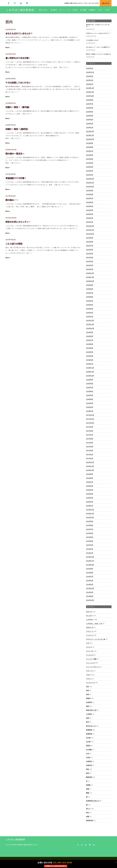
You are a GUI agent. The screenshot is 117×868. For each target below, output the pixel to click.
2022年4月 (90, 210)
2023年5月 (90, 159)
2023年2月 (90, 171)
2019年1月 (90, 364)
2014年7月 (90, 577)
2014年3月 (90, 581)
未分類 (88, 738)
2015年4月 (90, 541)
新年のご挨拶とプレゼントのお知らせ (99, 54)
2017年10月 (90, 423)
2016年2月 (90, 502)
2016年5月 (90, 490)
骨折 (88, 813)
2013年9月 (90, 592)
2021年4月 (90, 258)
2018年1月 (90, 411)
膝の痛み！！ (12, 200)
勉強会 (88, 698)
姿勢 (88, 706)
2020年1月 (90, 317)
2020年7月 (90, 293)
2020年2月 (90, 313)
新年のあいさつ (91, 726)
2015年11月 (90, 514)
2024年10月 (90, 96)
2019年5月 (90, 348)
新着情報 (89, 730)
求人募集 (83, 10)
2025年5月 (90, 76)
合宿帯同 (89, 702)
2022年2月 (90, 218)
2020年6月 (90, 297)
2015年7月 (90, 529)
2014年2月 (90, 585)
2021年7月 (90, 246)
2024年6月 (90, 108)
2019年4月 (90, 352)
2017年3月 (90, 451)
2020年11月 (90, 277)
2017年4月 (90, 447)
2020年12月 (90, 273)
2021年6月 (90, 250)
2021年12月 (90, 226)
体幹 (88, 691)
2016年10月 (90, 470)
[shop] (27, 3)
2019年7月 (90, 340)
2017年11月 (90, 419)
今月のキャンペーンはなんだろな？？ (98, 34)
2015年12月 (90, 510)
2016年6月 (90, 486)
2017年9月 (90, 427)
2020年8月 (90, 289)
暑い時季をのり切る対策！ (18, 58)
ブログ (100, 10)
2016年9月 (90, 474)
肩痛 (88, 789)
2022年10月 (90, 187)
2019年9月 (90, 332)
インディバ (90, 635)
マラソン (89, 679)
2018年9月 (90, 380)
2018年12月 (90, 368)
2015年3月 (90, 545)
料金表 (75, 10)
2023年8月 (90, 147)
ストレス (89, 647)
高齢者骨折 (90, 821)
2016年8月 (90, 478)
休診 (88, 687)
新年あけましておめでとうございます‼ (98, 26)
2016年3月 (90, 498)
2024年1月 (90, 128)
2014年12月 (90, 557)
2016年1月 (90, 506)
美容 (88, 773)
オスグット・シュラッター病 (96, 639)
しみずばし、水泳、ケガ (94, 624)
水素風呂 (89, 761)
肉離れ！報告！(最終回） (17, 129)
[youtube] (21, 3)
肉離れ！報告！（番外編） (18, 107)
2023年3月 (90, 167)
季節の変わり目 (91, 710)
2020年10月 (90, 281)
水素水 (88, 758)
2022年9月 (90, 191)
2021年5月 (90, 254)
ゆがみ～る (90, 628)
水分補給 (89, 750)
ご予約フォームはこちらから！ (56, 866)
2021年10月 (90, 234)
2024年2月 (90, 124)
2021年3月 (90, 262)
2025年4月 (90, 80)
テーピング (90, 655)
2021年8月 (90, 242)
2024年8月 (90, 100)
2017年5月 (90, 443)
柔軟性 (88, 746)
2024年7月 (90, 104)
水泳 (88, 754)
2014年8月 (90, 573)
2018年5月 (90, 396)
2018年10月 (90, 376)
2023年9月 (90, 143)
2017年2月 (90, 455)
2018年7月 (90, 388)
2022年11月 (90, 183)
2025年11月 (90, 72)
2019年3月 (90, 356)
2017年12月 (90, 415)
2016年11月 (90, 466)
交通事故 (92, 10)
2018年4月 (90, 399)
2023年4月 (90, 163)
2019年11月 (90, 325)
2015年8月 (90, 526)
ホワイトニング (65, 10)
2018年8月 (90, 384)
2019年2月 (90, 360)
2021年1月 (90, 269)
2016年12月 (90, 462)
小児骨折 (89, 714)
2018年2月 (90, 407)
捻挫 (88, 718)
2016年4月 (90, 494)
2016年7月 (90, 482)
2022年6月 (90, 202)
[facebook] (9, 3)
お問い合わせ (106, 3)
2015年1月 (90, 553)
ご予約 (107, 10)
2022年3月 (90, 214)
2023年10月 (90, 139)
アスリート (90, 631)
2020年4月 (90, 305)
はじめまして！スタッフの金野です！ (99, 48)
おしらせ (89, 616)
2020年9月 (90, 285)
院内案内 (54, 10)
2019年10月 (90, 329)
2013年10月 (90, 588)
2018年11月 (90, 372)
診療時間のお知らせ (93, 801)
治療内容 (89, 765)
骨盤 (88, 817)
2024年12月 (90, 88)
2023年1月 (90, 175)
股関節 (88, 785)
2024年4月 (90, 116)
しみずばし (90, 620)
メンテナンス (90, 683)
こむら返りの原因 (14, 244)
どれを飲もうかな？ (93, 41)
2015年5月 (90, 537)
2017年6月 (90, 439)
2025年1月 (90, 84)
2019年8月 (90, 336)
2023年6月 (90, 155)
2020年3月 (90, 309)
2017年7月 (90, 435)
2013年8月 (90, 596)
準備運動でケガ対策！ (16, 178)
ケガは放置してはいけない (18, 83)
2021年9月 (90, 238)
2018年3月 (90, 403)
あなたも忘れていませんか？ (19, 34)
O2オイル (89, 612)
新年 (88, 722)
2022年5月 (90, 206)
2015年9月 (90, 522)
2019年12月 (90, 321)
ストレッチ (90, 651)
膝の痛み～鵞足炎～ (15, 154)
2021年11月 (90, 230)
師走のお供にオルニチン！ (18, 222)
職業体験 (89, 777)
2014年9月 (90, 569)
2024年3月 (90, 120)
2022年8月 (90, 195)
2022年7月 (90, 199)
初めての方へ (44, 10)
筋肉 (88, 769)
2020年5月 (90, 301)
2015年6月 (90, 533)
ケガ (88, 643)
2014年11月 (90, 561)
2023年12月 (90, 132)
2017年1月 (90, 459)
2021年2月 (90, 266)
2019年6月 (90, 344)
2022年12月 (90, 179)
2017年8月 (90, 431)
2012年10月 (90, 600)
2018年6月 (90, 392)
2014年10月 (90, 565)
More (7, 48)
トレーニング (90, 663)
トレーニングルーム (93, 667)
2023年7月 (90, 151)
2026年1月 (90, 69)
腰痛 (88, 793)
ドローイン (90, 671)
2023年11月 (90, 135)
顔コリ (88, 809)
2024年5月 (90, 112)
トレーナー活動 (91, 659)
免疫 (88, 695)
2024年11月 (90, 92)
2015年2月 (90, 549)
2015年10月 (90, 518)
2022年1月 (90, 222)
